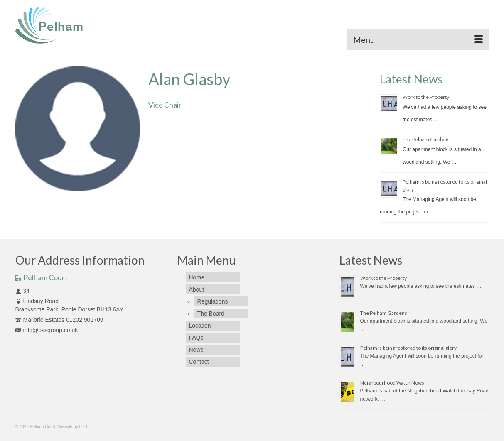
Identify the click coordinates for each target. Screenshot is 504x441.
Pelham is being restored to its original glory (408, 348)
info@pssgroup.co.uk (47, 330)
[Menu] (418, 39)
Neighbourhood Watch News (392, 383)
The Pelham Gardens (426, 139)
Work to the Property (426, 97)
